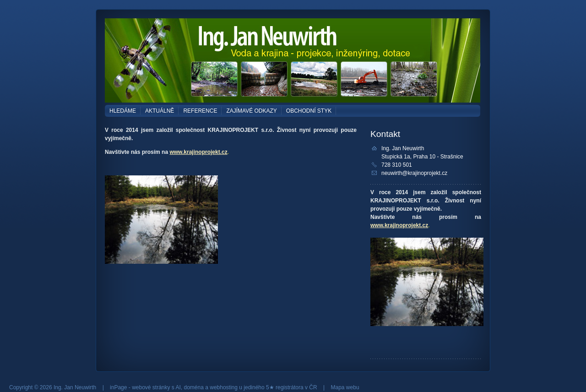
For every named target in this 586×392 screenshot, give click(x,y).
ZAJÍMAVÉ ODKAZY (251, 111)
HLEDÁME (123, 111)
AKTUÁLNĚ (160, 111)
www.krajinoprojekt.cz (198, 152)
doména (194, 387)
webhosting (224, 387)
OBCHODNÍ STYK (309, 111)
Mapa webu (345, 387)
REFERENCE (200, 111)
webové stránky (151, 387)
